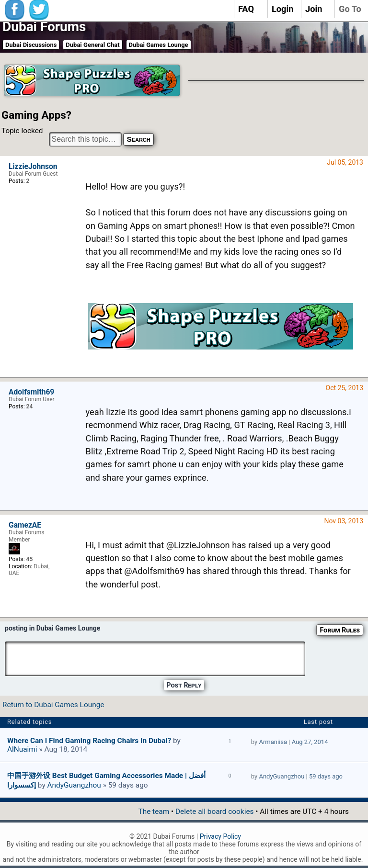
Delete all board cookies (214, 812)
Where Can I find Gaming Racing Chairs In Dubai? (89, 741)
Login (283, 9)
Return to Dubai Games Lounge (53, 705)
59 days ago (326, 776)
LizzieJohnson (33, 167)
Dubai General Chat (92, 45)
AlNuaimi (22, 749)
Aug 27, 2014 (310, 742)
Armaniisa (273, 742)
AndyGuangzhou (74, 785)
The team (154, 812)
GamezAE (25, 525)
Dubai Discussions (31, 45)
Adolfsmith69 (31, 392)
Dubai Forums (44, 27)
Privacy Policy (220, 836)
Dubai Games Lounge (159, 45)
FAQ (246, 9)
